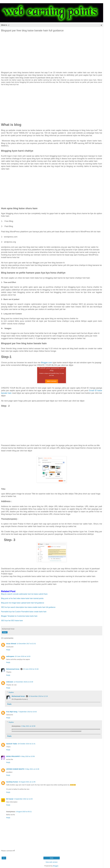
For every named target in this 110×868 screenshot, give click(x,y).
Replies (11, 692)
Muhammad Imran (13, 669)
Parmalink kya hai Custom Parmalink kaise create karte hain (24, 612)
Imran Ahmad (11, 644)
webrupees (10, 656)
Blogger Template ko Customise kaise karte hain (19, 616)
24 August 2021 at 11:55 (27, 782)
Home (52, 858)
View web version (52, 862)
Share (5, 632)
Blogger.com (46, 363)
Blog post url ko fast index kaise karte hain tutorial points (22, 598)
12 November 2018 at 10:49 (23, 682)
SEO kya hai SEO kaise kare (12, 621)
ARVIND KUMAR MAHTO (15, 769)
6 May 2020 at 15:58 (28, 756)
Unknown (10, 682)
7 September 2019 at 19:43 (27, 712)
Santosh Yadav (12, 744)
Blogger (56, 866)
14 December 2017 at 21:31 (26, 644)
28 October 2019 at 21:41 (27, 744)
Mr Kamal (10, 799)
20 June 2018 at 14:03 (23, 656)
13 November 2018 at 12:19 (38, 696)
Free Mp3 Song (12, 712)
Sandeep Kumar (12, 782)
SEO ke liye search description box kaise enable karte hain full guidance (28, 607)
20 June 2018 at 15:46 (31, 669)
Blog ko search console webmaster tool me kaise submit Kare (24, 594)
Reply (8, 650)
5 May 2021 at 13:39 (32, 769)
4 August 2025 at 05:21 (24, 812)
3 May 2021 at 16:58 (28, 726)
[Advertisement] (52, 52)
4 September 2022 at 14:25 (23, 799)
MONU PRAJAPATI (13, 756)
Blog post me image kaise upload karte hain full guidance (23, 603)
